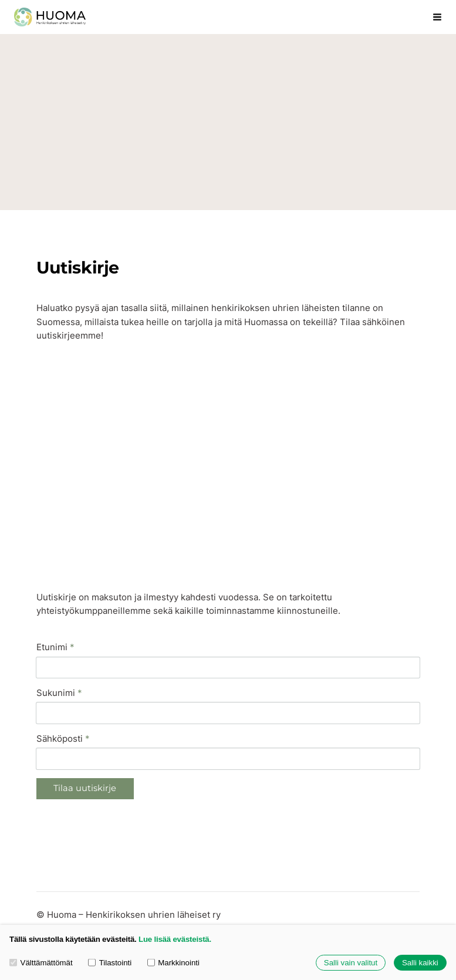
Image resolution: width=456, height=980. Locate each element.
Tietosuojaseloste (74, 889)
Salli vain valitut (351, 963)
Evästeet (136, 889)
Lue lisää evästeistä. (175, 939)
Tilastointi (110, 963)
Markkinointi (173, 963)
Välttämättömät (41, 963)
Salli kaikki (420, 963)
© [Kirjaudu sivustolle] (42, 866)
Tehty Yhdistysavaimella (245, 888)
